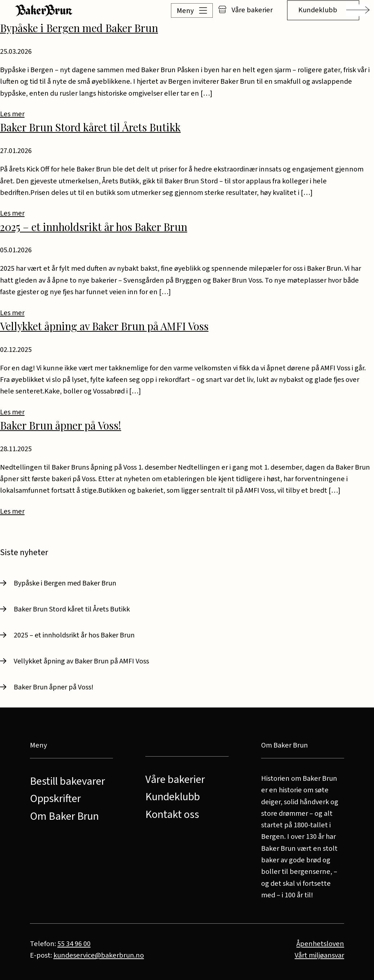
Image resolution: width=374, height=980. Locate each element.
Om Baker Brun (64, 816)
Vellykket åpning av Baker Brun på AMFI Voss (104, 326)
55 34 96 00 (74, 944)
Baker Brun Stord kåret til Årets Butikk (90, 127)
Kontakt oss (172, 815)
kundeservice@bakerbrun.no (99, 955)
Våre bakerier (245, 10)
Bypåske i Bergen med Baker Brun (79, 28)
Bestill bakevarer (67, 781)
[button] (182, 10)
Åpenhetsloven (320, 944)
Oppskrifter (55, 799)
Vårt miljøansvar (319, 955)
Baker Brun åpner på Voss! (61, 425)
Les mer (12, 114)
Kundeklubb (318, 10)
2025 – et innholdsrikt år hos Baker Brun (94, 227)
